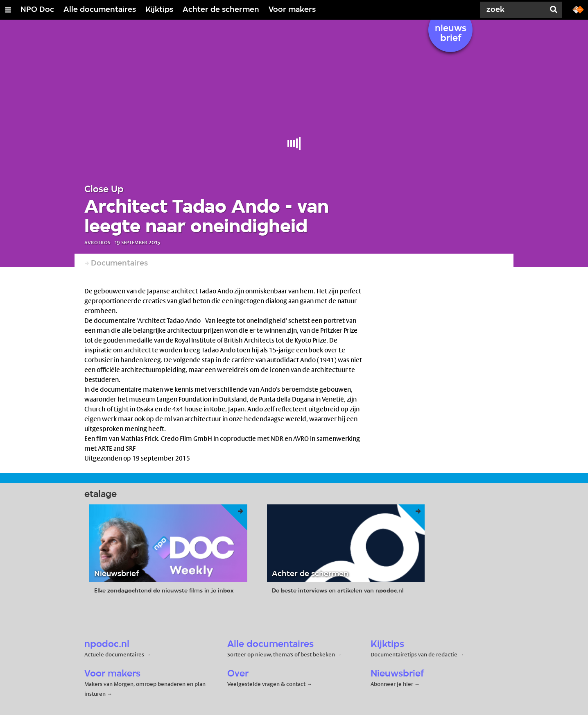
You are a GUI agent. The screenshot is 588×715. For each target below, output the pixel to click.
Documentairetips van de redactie (414, 654)
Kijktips (159, 10)
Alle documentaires (100, 10)
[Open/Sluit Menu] (8, 10)
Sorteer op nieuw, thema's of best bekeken (281, 654)
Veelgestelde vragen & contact (266, 684)
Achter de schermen (221, 10)
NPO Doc (37, 10)
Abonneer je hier (392, 684)
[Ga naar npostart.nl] (578, 9)
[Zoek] (514, 10)
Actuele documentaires (114, 654)
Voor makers (292, 10)
